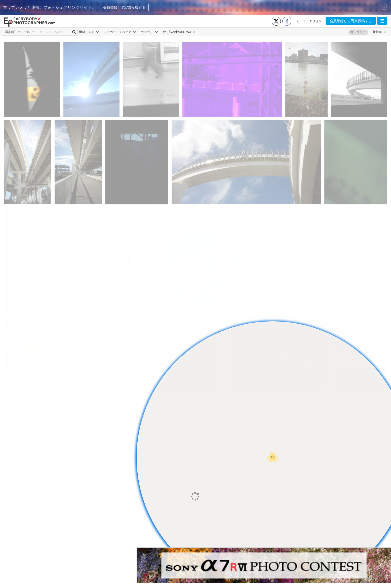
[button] (382, 21)
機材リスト (89, 32)
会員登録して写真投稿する (124, 8)
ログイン (316, 21)
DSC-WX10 (187, 32)
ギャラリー (358, 32)
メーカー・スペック (120, 32)
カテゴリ (149, 32)
